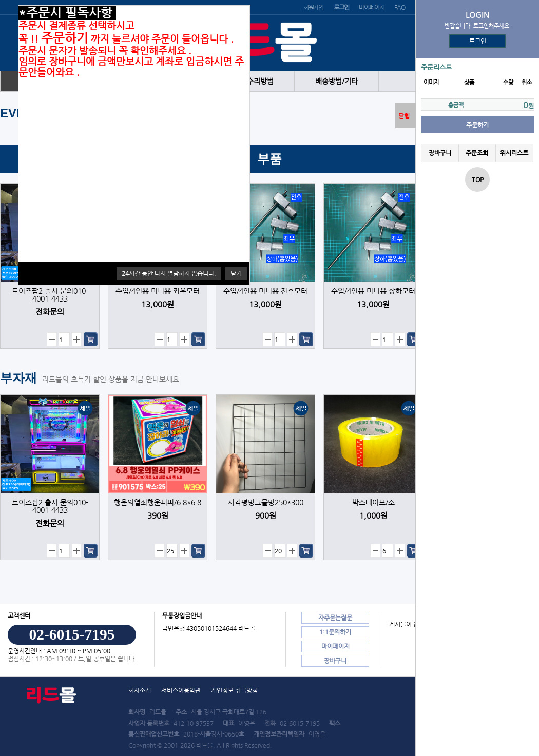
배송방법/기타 (336, 81)
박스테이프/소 (373, 502)
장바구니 (440, 153)
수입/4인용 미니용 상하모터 (373, 291)
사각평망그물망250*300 (266, 502)
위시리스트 (514, 153)
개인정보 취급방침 (234, 690)
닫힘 (404, 116)
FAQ (399, 7)
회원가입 (313, 7)
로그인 (478, 41)
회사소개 (140, 690)
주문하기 (477, 125)
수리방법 (260, 81)
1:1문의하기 (335, 632)
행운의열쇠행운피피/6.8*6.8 (158, 502)
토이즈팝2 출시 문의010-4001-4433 (50, 295)
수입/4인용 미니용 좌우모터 (158, 291)
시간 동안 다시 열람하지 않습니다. (169, 273)
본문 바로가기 (0, 0)
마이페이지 (371, 7)
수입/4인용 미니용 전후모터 (265, 291)
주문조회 (477, 153)
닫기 (236, 273)
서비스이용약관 (181, 690)
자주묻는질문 (335, 618)
